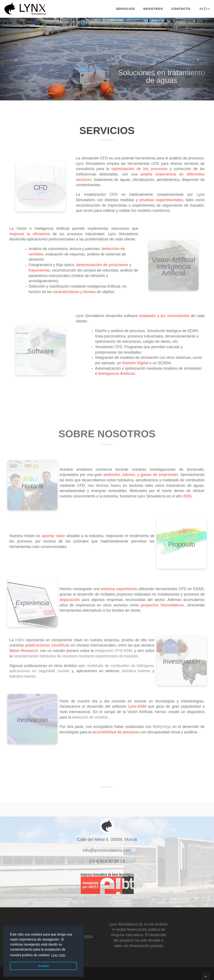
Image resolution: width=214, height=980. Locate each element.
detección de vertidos (90, 715)
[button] (16, 58)
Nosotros (153, 9)
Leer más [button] (58, 955)
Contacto (181, 9)
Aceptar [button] (43, 966)
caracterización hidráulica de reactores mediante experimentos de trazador (76, 654)
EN (208, 9)
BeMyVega (162, 725)
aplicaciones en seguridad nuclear (39, 669)
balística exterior (136, 669)
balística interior (22, 674)
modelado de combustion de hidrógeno (120, 663)
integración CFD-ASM (113, 649)
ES (201, 9)
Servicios (125, 9)
